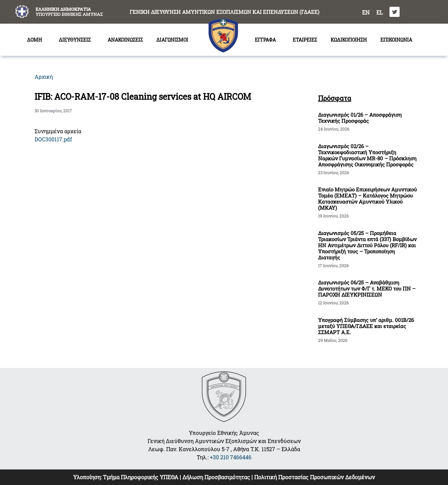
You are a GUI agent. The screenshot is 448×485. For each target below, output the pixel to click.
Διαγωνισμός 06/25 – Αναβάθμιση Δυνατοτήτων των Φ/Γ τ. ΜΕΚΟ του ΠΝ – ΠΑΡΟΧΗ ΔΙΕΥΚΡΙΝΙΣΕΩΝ (367, 288)
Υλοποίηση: (88, 477)
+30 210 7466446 (231, 457)
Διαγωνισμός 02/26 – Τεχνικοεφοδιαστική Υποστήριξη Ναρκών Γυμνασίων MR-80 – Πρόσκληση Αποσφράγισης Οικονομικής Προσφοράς (367, 155)
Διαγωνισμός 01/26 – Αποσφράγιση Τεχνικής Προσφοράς (360, 118)
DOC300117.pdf (53, 139)
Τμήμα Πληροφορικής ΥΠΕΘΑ (141, 477)
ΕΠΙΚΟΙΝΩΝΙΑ (396, 40)
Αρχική (44, 77)
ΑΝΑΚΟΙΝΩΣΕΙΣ (125, 40)
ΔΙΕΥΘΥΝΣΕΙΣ (76, 40)
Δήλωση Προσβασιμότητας (216, 477)
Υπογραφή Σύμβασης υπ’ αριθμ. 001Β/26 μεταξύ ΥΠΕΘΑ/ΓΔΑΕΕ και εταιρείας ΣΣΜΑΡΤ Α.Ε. (366, 326)
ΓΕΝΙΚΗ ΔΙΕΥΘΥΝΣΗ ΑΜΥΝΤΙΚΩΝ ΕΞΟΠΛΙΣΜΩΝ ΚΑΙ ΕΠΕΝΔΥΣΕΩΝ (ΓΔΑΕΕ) (225, 12)
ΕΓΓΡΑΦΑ (267, 40)
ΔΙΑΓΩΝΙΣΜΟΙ (174, 40)
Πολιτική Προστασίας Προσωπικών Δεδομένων (315, 477)
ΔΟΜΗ (36, 40)
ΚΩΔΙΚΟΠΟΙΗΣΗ (349, 40)
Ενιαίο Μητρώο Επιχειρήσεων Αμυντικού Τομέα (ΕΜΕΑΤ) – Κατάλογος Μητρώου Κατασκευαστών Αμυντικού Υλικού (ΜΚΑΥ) (367, 199)
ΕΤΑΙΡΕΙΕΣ (305, 40)
